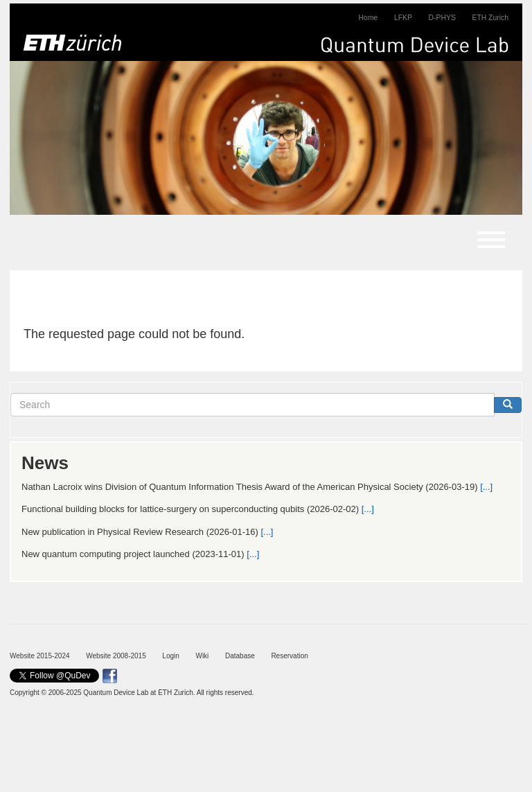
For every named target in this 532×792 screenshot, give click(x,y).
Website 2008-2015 (116, 656)
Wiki (202, 656)
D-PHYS (442, 18)
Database (240, 656)
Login (170, 656)
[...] (486, 487)
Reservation (289, 656)
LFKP (403, 18)
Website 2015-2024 (40, 656)
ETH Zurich (490, 18)
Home (369, 18)
